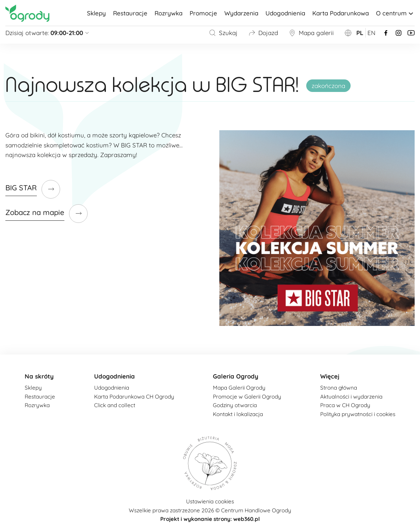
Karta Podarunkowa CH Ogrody (134, 397)
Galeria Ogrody (236, 376)
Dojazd (263, 33)
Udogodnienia (285, 13)
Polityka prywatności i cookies (358, 414)
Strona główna (339, 388)
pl (360, 33)
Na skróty (39, 376)
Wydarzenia (241, 13)
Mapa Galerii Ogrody (239, 388)
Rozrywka (169, 13)
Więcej (330, 376)
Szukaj (223, 33)
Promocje (203, 13)
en (371, 33)
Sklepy (96, 13)
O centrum (395, 13)
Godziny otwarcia (235, 405)
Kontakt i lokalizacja (238, 414)
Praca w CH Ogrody (345, 405)
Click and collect (115, 405)
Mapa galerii (311, 33)
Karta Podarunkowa (341, 13)
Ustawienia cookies (210, 501)
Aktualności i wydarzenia (351, 397)
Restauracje (130, 13)
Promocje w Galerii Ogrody (247, 397)
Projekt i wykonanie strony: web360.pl (210, 519)
